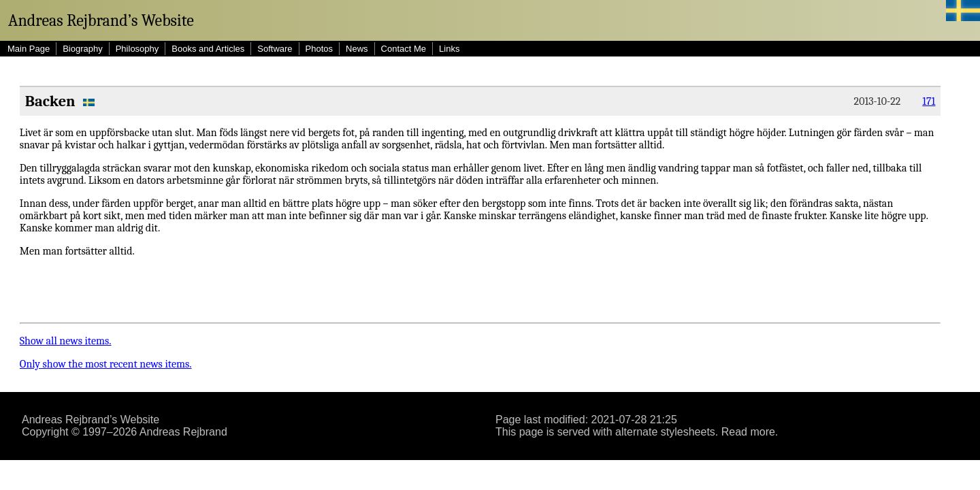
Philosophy (137, 49)
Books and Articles (208, 49)
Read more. (750, 432)
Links (449, 49)
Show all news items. (66, 341)
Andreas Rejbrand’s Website (101, 20)
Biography (83, 49)
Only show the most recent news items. (106, 364)
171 (929, 101)
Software (275, 49)
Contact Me (404, 49)
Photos (319, 49)
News (357, 49)
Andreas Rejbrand (183, 432)
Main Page (29, 49)
